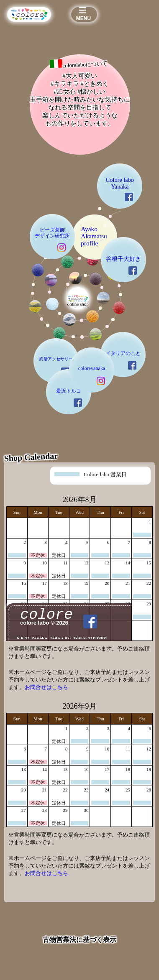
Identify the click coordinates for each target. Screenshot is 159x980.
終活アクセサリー (32, 522)
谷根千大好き (135, 369)
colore (101, 954)
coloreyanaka (86, 537)
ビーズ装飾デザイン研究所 (26, 331)
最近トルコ (51, 571)
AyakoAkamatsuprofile (90, 338)
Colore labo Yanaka (129, 254)
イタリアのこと (134, 513)
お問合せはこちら (46, 854)
